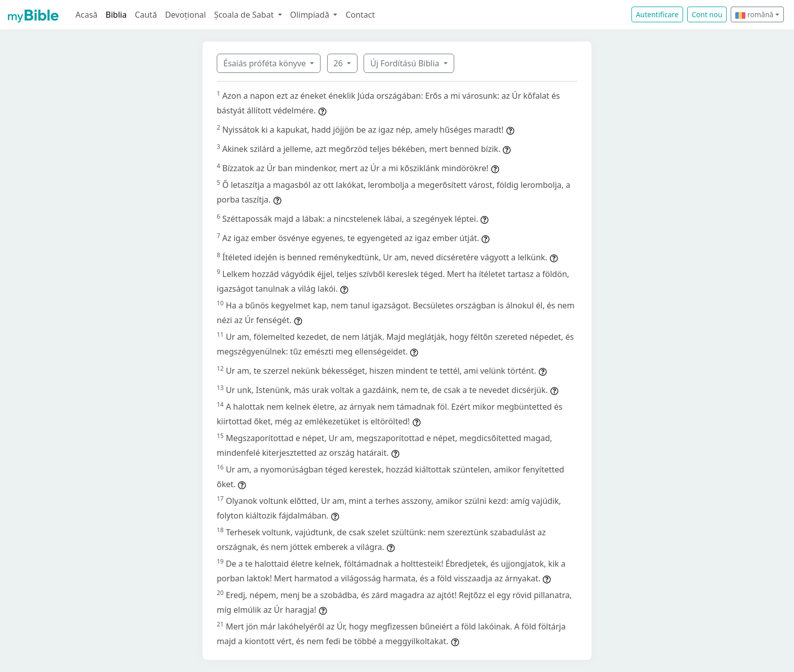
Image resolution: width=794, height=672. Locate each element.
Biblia (116, 15)
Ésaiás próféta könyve (266, 63)
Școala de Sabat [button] (245, 15)
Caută (146, 15)
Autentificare (657, 14)
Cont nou (707, 14)
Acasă (87, 15)
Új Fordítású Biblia (406, 63)
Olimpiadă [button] (311, 15)
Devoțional (186, 15)
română (754, 14)
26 (339, 63)
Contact (360, 15)
